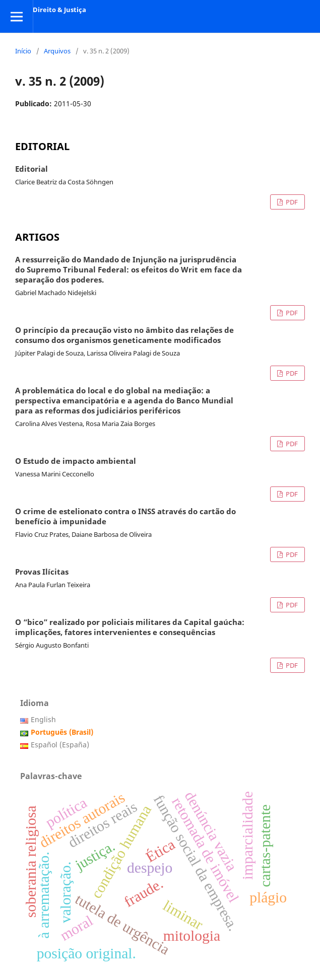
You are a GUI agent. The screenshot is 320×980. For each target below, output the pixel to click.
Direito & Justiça (59, 10)
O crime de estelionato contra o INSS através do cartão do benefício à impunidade (125, 517)
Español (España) (60, 745)
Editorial (31, 169)
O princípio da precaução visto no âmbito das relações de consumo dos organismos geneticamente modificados (124, 335)
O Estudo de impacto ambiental (76, 461)
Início (23, 51)
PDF (291, 202)
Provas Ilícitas (42, 572)
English (43, 719)
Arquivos (57, 51)
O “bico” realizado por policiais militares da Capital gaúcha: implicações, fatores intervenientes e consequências (130, 627)
